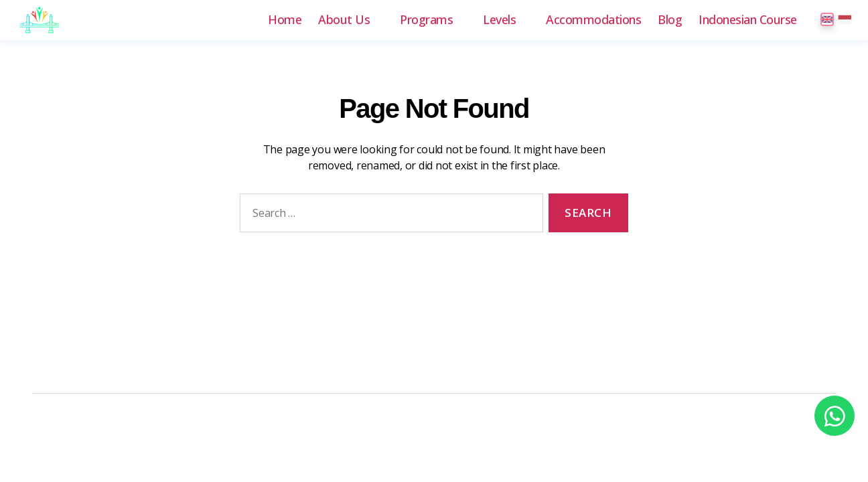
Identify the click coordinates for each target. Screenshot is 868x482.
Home (285, 20)
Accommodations (593, 20)
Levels (499, 20)
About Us (344, 20)
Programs (426, 20)
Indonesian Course (748, 20)
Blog (670, 20)
